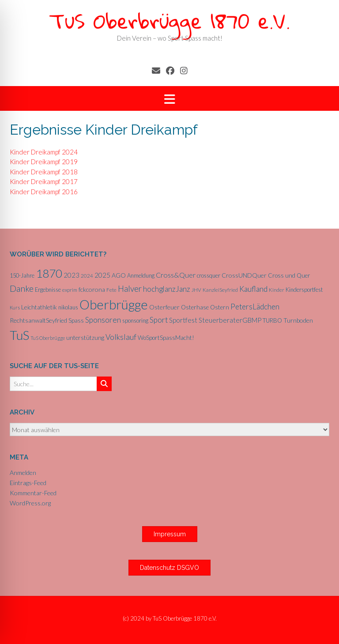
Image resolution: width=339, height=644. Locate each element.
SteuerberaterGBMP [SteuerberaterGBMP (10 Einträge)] (230, 320)
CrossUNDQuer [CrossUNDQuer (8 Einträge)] (244, 275)
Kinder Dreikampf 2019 (44, 162)
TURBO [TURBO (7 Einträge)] (272, 320)
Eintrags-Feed (28, 483)
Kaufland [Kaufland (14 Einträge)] (253, 289)
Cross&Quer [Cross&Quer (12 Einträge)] (176, 275)
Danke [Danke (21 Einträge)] (22, 288)
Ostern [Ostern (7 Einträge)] (220, 307)
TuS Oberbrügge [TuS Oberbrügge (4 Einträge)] (48, 338)
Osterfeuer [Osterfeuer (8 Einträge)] (164, 307)
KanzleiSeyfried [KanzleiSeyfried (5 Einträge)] (220, 290)
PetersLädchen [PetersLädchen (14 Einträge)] (255, 307)
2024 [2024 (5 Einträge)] (87, 276)
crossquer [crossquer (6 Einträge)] (209, 275)
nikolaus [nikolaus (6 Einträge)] (68, 307)
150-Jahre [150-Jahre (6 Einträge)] (22, 275)
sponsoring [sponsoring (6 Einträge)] (135, 320)
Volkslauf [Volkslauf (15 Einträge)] (121, 337)
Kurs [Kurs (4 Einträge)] (15, 307)
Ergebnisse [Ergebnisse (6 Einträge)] (48, 290)
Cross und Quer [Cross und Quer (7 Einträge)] (289, 275)
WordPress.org (30, 503)
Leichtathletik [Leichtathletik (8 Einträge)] (39, 307)
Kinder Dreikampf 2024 (44, 152)
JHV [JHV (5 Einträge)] (196, 290)
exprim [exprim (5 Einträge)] (70, 290)
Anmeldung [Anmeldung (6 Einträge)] (141, 275)
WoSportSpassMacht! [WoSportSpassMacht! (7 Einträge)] (166, 338)
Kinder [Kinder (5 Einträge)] (277, 290)
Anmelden (23, 473)
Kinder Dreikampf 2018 (44, 172)
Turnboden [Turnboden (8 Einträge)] (298, 320)
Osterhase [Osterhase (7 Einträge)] (195, 307)
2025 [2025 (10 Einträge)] (102, 275)
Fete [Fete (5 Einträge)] (111, 290)
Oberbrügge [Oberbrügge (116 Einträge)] (114, 304)
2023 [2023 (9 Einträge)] (72, 275)
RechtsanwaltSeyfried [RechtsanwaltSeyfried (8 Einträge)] (38, 320)
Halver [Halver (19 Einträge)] (130, 288)
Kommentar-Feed (33, 493)
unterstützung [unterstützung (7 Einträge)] (85, 338)
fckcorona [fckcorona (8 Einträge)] (92, 289)
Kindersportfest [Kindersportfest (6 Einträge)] (304, 290)
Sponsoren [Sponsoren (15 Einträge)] (103, 320)
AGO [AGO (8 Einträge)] (119, 275)
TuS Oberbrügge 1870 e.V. (169, 21)
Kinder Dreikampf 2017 (44, 181)
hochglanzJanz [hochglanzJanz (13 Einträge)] (167, 289)
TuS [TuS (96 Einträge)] (19, 335)
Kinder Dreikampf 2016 (44, 192)
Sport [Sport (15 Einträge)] (159, 320)
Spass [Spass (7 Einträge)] (76, 320)
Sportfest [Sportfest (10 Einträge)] (183, 320)
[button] (169, 99)
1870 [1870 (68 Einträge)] (49, 273)
